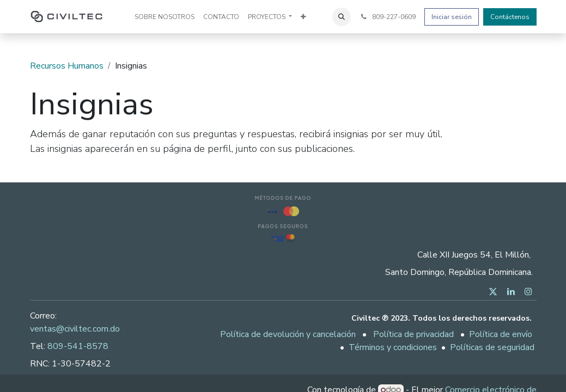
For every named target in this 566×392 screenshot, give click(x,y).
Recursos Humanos (67, 66)
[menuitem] (165, 17)
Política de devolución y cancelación (288, 334)
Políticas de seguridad (492, 347)
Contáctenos (510, 17)
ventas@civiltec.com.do (75, 329)
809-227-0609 (387, 17)
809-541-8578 (78, 346)
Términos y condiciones (393, 347)
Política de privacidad (413, 334)
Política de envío (501, 334)
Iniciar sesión (452, 17)
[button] (342, 17)
